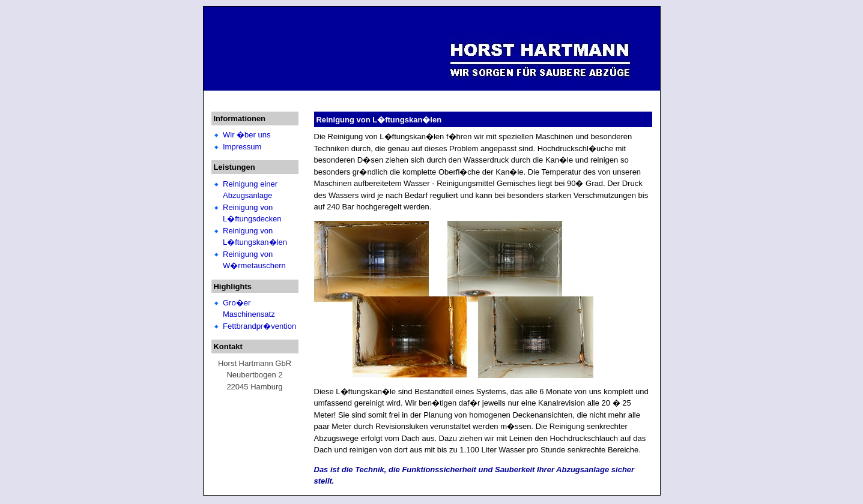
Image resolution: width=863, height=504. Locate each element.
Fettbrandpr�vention (259, 326)
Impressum (242, 147)
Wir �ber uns (247, 135)
